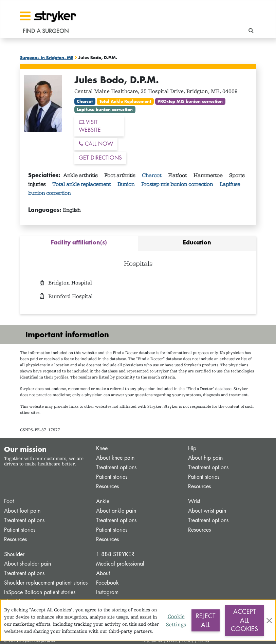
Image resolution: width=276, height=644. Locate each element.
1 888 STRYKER (115, 554)
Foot (9, 501)
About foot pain (22, 511)
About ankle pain (116, 511)
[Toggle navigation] (25, 16)
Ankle (103, 501)
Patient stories (112, 477)
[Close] (269, 621)
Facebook (107, 583)
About (103, 573)
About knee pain (115, 458)
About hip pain (205, 458)
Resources (107, 486)
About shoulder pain (27, 564)
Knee (102, 448)
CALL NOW (96, 144)
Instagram (107, 592)
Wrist (194, 501)
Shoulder (14, 554)
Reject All (206, 620)
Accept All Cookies (244, 620)
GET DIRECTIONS (100, 158)
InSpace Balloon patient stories (40, 592)
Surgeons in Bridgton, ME (47, 57)
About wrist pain (207, 511)
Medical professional (120, 564)
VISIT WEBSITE (90, 126)
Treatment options (116, 467)
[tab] (79, 244)
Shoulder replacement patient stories (46, 583)
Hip (192, 448)
